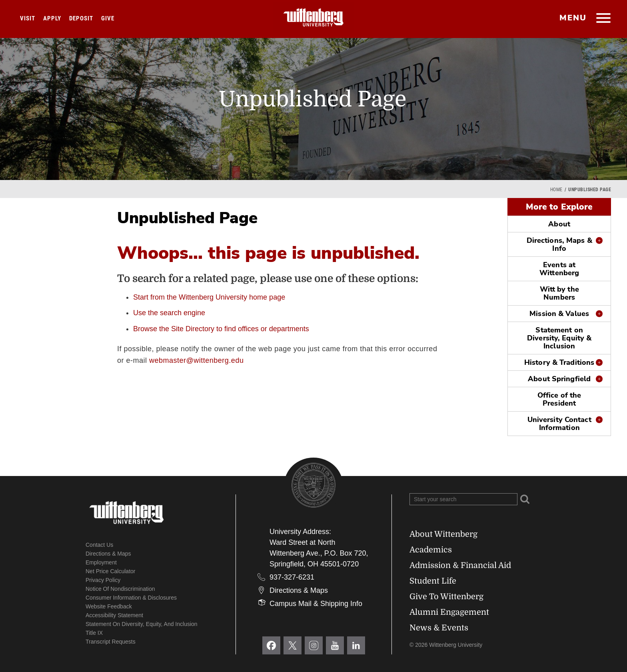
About (559, 224)
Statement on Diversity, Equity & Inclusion (559, 338)
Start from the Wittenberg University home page (209, 297)
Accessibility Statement (114, 615)
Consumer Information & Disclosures (131, 598)
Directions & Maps (108, 554)
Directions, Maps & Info (559, 244)
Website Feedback (109, 606)
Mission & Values (559, 314)
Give (108, 18)
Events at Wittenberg (559, 269)
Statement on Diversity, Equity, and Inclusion (142, 624)
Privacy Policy (103, 580)
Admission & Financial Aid (460, 565)
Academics (431, 550)
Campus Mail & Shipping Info (316, 604)
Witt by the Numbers (559, 293)
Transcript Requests (111, 642)
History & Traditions (559, 362)
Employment (101, 562)
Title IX (94, 633)
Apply (52, 18)
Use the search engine (169, 313)
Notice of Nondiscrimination (120, 589)
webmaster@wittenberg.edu (196, 360)
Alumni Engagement (449, 612)
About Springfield (559, 379)
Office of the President (559, 399)
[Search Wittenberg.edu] (463, 499)
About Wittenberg (443, 534)
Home (556, 190)
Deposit (81, 18)
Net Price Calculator (111, 571)
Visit (28, 18)
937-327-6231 (292, 577)
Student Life (433, 581)
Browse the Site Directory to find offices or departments (221, 329)
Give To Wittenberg (446, 597)
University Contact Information (559, 424)
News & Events (439, 628)
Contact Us (99, 545)
